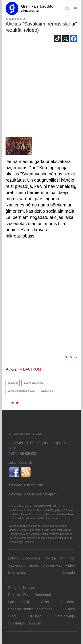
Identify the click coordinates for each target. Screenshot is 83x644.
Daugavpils (32, 558)
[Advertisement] (41, 93)
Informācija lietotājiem (26, 485)
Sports (34, 565)
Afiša (45, 602)
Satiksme (68, 602)
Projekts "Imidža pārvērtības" (31, 609)
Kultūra (36, 616)
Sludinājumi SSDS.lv (24, 623)
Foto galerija (65, 616)
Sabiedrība (17, 565)
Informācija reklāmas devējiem (33, 494)
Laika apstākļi (19, 602)
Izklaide (69, 572)
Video (70, 565)
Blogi (12, 616)
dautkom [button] (13, 383)
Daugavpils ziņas (22, 588)
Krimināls (68, 558)
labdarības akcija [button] (33, 383)
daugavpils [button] (47, 391)
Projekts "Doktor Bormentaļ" (30, 595)
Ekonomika (17, 572)
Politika (50, 558)
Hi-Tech (69, 609)
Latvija (13, 558)
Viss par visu (52, 565)
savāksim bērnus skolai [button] (21, 391)
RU (68, 8)
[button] (74, 8)
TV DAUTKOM (29, 369)
